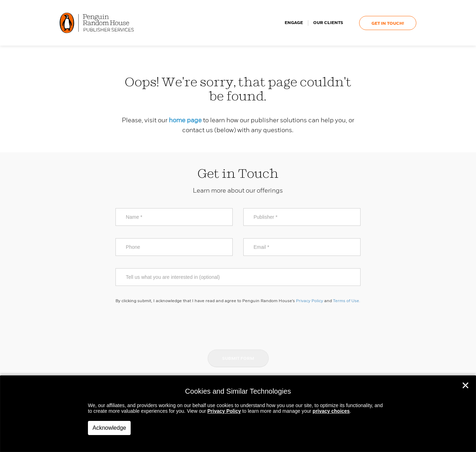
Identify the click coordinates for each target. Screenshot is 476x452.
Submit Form (238, 359)
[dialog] (238, 414)
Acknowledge (109, 428)
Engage (294, 23)
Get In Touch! (388, 24)
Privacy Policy (310, 301)
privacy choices (331, 411)
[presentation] (238, 326)
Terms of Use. (347, 301)
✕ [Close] (465, 386)
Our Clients (328, 23)
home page (185, 121)
